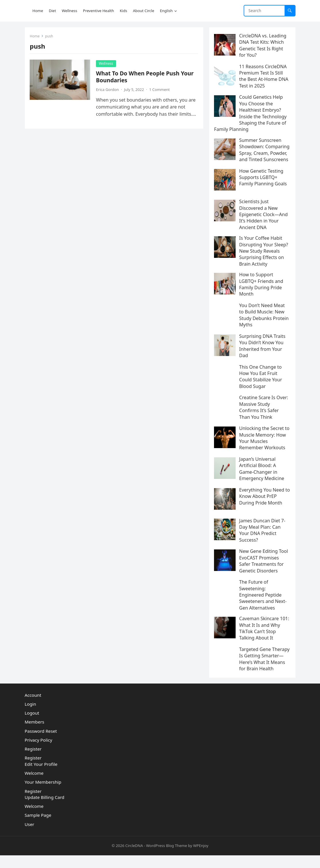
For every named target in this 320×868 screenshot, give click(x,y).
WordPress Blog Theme (166, 859)
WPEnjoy (201, 859)
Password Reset (41, 744)
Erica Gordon (108, 90)
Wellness (107, 64)
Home (35, 37)
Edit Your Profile (41, 777)
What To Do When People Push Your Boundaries (146, 77)
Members (35, 735)
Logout (32, 726)
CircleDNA (134, 859)
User (30, 837)
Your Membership (43, 795)
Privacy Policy (39, 753)
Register (33, 762)
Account (33, 708)
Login (31, 717)
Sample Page (38, 828)
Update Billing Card (45, 810)
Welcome (34, 786)
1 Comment (160, 90)
